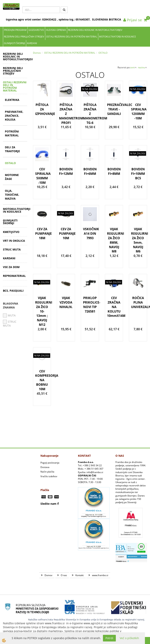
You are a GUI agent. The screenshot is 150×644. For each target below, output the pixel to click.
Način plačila (47, 472)
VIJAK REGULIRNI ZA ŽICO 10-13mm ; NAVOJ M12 (42, 311)
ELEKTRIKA (12, 100)
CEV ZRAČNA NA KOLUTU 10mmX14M (114, 307)
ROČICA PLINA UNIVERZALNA (138, 302)
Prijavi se (133, 20)
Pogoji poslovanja (50, 463)
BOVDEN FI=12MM (66, 171)
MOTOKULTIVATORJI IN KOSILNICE (117, 37)
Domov (37, 53)
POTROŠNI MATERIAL (12, 133)
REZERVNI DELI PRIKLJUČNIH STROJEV (24, 37)
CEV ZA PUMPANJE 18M (42, 234)
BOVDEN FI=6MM (90, 171)
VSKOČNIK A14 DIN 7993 (90, 234)
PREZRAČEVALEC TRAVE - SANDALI (114, 109)
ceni (133, 67)
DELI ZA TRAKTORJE (12, 149)
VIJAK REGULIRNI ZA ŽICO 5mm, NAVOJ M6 (138, 240)
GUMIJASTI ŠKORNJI (14, 43)
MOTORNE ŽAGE (12, 177)
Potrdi (109, 638)
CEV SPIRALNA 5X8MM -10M (42, 176)
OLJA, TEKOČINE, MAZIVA (12, 195)
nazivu (142, 67)
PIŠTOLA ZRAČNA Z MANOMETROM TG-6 (90, 114)
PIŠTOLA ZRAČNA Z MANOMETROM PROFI (66, 114)
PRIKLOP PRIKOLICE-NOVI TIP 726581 (90, 305)
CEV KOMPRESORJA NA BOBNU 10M (42, 380)
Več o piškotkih (129, 638)
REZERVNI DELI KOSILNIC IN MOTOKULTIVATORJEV (95, 30)
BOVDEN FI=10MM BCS (138, 174)
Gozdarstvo (36, 30)
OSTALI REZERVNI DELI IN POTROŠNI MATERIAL (72, 37)
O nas (64, 575)
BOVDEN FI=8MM (114, 171)
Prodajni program (15, 30)
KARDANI (32, 43)
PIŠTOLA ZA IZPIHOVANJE (42, 109)
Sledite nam (48, 504)
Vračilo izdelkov (49, 476)
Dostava (45, 467)
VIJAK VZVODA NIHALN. (66, 302)
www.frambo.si (100, 575)
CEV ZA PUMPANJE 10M (66, 234)
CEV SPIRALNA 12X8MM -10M (138, 111)
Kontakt (79, 575)
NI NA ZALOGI (90, 89)
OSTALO (10, 163)
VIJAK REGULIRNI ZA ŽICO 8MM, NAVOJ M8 (114, 240)
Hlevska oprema (56, 30)
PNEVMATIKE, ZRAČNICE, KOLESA (14, 116)
